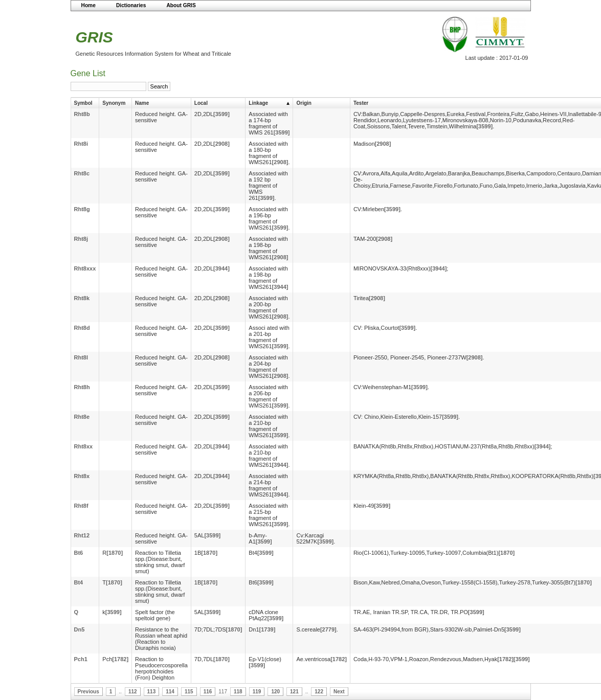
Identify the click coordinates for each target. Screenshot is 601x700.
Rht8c (82, 173)
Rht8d (82, 328)
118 (238, 692)
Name (142, 103)
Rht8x (82, 476)
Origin (304, 103)
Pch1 (81, 659)
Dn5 (80, 629)
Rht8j (81, 239)
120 (275, 692)
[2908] (221, 144)
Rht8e (82, 417)
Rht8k (82, 298)
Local (201, 103)
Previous (88, 692)
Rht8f (81, 506)
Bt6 (79, 553)
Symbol (83, 103)
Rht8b (82, 114)
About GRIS (181, 5)
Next (339, 692)
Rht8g (82, 209)
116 (208, 692)
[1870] (115, 553)
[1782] (120, 659)
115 (189, 692)
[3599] (221, 114)
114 (170, 692)
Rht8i (81, 144)
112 (133, 692)
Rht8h (82, 387)
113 (152, 692)
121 (294, 692)
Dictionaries (131, 5)
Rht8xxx (85, 268)
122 (319, 692)
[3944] (221, 268)
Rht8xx (84, 446)
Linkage (258, 103)
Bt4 (79, 582)
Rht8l (81, 357)
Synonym (114, 103)
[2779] (328, 629)
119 (257, 692)
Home (88, 5)
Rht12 (82, 535)
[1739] (268, 629)
